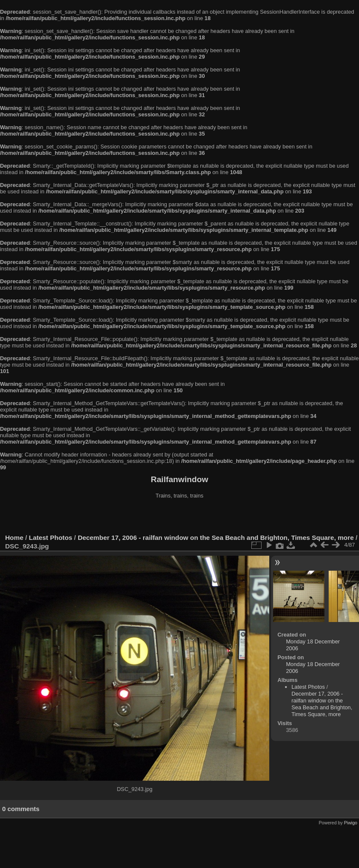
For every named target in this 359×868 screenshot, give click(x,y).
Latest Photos (51, 538)
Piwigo (351, 823)
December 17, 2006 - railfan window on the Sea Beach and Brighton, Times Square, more (216, 538)
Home (14, 538)
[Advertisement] (179, 517)
